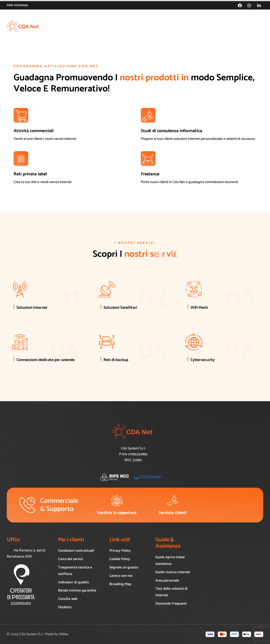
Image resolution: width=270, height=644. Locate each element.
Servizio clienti (173, 513)
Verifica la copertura (117, 513)
